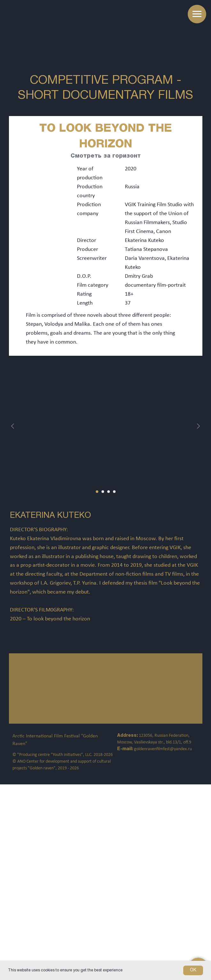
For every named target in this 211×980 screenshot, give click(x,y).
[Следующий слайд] (198, 426)
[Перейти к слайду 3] (109, 492)
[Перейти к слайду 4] (114, 492)
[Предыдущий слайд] (13, 426)
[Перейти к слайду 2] (103, 492)
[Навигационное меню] (197, 14)
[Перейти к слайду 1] (97, 492)
